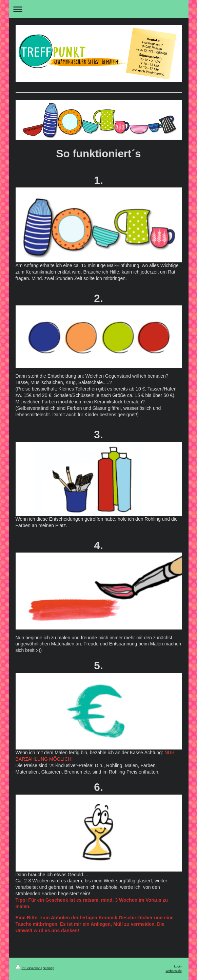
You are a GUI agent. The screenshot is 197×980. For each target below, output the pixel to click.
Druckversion (28, 968)
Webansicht (173, 971)
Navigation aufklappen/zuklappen (99, 9)
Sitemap (49, 968)
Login (178, 966)
